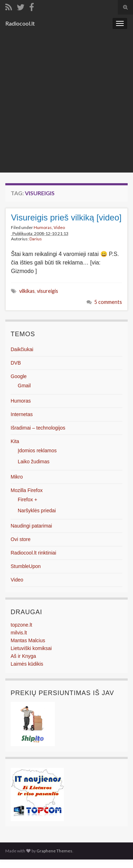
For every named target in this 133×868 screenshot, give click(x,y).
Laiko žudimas (34, 462)
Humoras (43, 227)
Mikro (17, 477)
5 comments (108, 302)
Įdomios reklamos (37, 451)
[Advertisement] (66, 102)
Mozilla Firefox (27, 490)
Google (19, 376)
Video (59, 227)
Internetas (22, 414)
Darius (36, 239)
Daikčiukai (22, 349)
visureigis (48, 291)
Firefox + (27, 499)
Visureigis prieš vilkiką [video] (66, 217)
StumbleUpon (26, 566)
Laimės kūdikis (27, 664)
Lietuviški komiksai (31, 648)
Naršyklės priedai (37, 511)
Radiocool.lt (20, 23)
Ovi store (21, 539)
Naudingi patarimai (31, 526)
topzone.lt (21, 625)
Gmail (24, 386)
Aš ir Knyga (23, 656)
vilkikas (27, 291)
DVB (16, 363)
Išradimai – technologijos (38, 428)
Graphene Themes (54, 851)
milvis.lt (19, 633)
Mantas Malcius (28, 640)
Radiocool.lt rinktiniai (33, 553)
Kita (15, 441)
